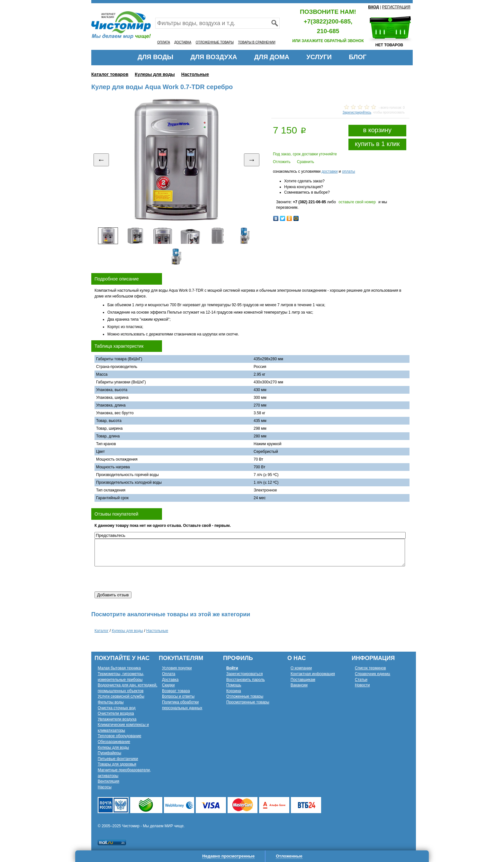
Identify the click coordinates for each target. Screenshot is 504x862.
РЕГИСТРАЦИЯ (396, 7)
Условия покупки (177, 668)
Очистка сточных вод (117, 708)
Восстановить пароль (246, 680)
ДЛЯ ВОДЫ (155, 57)
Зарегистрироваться (244, 674)
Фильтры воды (111, 702)
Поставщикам (303, 680)
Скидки (168, 685)
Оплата (169, 674)
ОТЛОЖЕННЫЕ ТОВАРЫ (215, 42)
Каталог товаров (110, 74)
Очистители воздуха (116, 713)
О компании (301, 668)
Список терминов (370, 668)
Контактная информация (313, 674)
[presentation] (143, 579)
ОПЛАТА (164, 42)
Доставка (170, 680)
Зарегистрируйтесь (357, 112)
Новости (362, 685)
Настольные (195, 74)
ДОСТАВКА (183, 42)
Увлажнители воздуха (117, 719)
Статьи (361, 680)
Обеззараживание (114, 742)
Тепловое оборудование (120, 736)
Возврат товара (176, 691)
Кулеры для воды (155, 74)
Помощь (234, 685)
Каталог (102, 631)
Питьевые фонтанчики (118, 759)
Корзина (234, 691)
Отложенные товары (245, 696)
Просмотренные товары (248, 702)
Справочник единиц (373, 674)
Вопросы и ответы (178, 696)
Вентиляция (108, 781)
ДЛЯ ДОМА (272, 57)
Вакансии (299, 685)
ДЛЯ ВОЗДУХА (214, 57)
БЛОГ (358, 57)
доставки (329, 171)
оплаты (349, 171)
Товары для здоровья (117, 764)
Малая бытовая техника (119, 668)
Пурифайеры (109, 753)
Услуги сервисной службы (121, 696)
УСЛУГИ (319, 57)
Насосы (105, 787)
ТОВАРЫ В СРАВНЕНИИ (256, 42)
